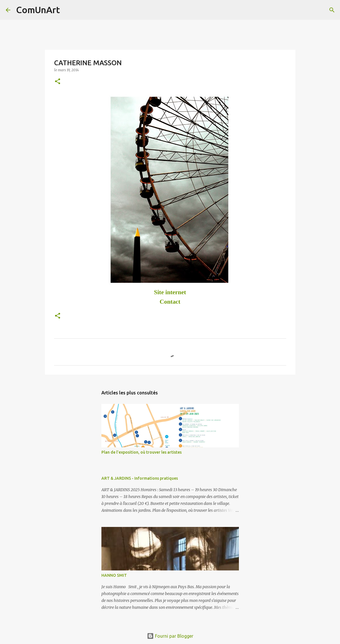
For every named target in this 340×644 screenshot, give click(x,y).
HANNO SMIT (114, 575)
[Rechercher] (68, 10)
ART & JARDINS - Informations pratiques (140, 478)
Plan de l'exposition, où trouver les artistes (141, 452)
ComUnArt (38, 10)
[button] (58, 82)
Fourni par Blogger (170, 636)
